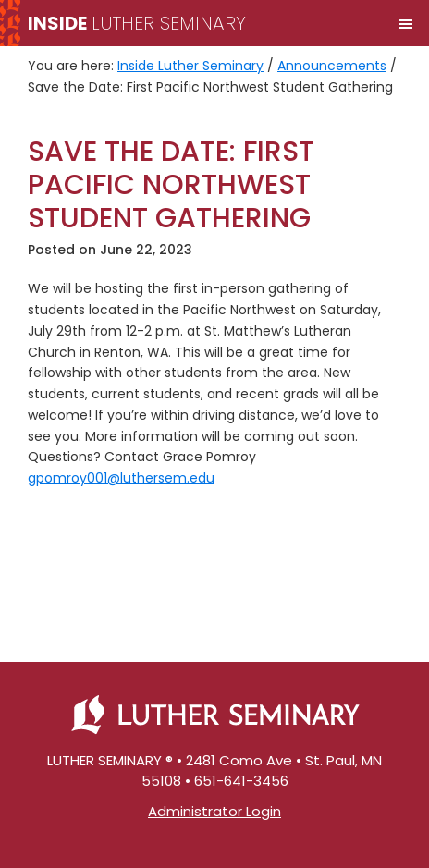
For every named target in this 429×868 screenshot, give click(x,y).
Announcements (332, 66)
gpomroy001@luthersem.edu (121, 478)
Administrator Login (214, 811)
